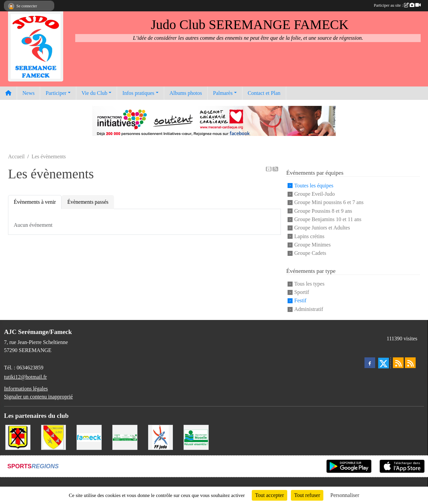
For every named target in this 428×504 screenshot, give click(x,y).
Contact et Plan (264, 93)
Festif (300, 301)
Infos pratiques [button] (138, 93)
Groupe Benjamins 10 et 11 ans (328, 219)
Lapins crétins (309, 236)
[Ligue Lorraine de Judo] (54, 437)
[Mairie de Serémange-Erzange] (18, 437)
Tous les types (309, 284)
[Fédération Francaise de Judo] (161, 437)
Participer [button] (56, 93)
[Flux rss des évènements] (410, 363)
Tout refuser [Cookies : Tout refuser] (307, 495)
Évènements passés (88, 202)
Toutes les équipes (314, 186)
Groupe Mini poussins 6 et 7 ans (329, 203)
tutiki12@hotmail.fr (25, 377)
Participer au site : (397, 5)
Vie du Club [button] (94, 93)
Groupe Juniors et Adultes (322, 228)
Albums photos (186, 93)
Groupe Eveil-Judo (314, 194)
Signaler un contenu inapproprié (38, 397)
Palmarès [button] (223, 93)
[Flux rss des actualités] (398, 363)
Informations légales (26, 389)
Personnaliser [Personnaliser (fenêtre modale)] (345, 495)
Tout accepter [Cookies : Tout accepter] (270, 495)
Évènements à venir (35, 202)
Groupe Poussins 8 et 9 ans (323, 211)
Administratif (309, 309)
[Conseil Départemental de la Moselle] (196, 437)
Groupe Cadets (310, 253)
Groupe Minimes (312, 245)
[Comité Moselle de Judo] (125, 437)
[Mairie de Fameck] (89, 437)
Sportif (302, 292)
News (28, 93)
